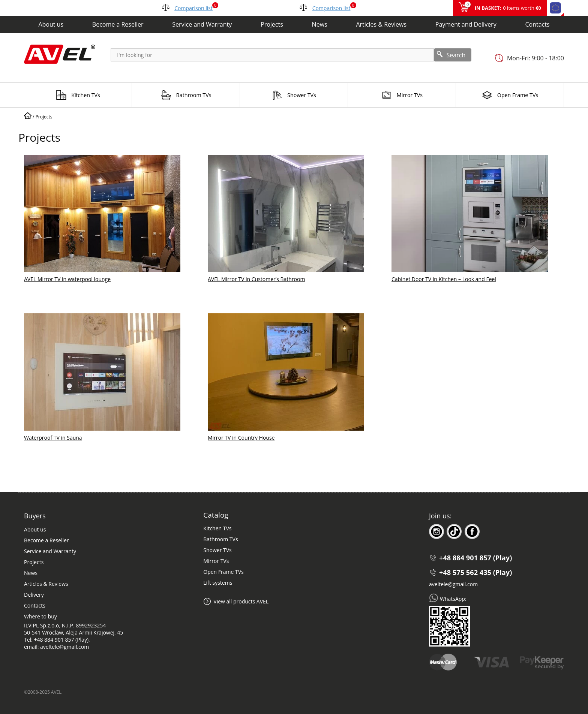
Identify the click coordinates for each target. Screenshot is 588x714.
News (320, 24)
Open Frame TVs (223, 572)
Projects (272, 24)
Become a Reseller (118, 24)
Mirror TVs (216, 561)
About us (51, 24)
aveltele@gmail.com (453, 584)
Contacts (537, 24)
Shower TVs (217, 550)
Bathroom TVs (220, 539)
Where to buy (40, 616)
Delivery (34, 595)
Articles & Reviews (381, 24)
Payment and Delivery (466, 24)
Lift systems (218, 583)
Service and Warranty (202, 24)
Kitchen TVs (217, 528)
